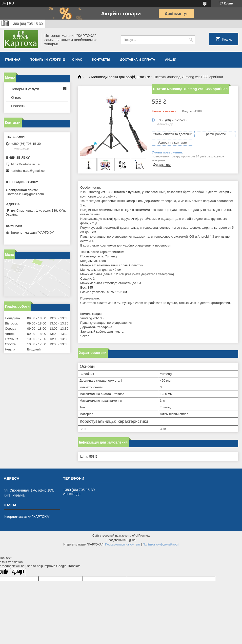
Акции (171, 60)
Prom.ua (144, 536)
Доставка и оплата (138, 60)
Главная (13, 60)
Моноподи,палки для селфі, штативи (121, 77)
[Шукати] (191, 40)
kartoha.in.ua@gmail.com (29, 171)
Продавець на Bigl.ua (121, 540)
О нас (77, 60)
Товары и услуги (46, 60)
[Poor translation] (18, 572)
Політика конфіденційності (161, 545)
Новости (18, 106)
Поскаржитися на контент (123, 545)
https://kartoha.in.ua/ (26, 164)
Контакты (101, 60)
